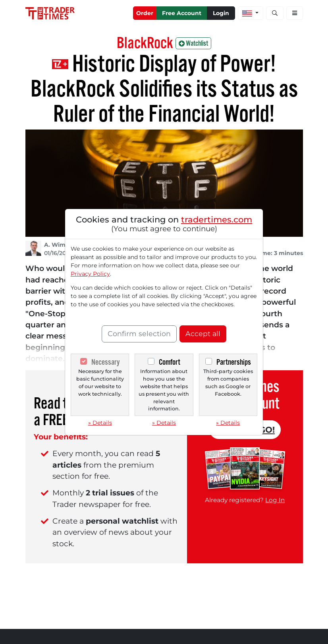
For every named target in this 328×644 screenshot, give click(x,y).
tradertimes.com (217, 220)
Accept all (203, 334)
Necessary (105, 362)
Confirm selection (139, 334)
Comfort (170, 362)
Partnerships (234, 362)
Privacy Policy (90, 274)
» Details (100, 423)
